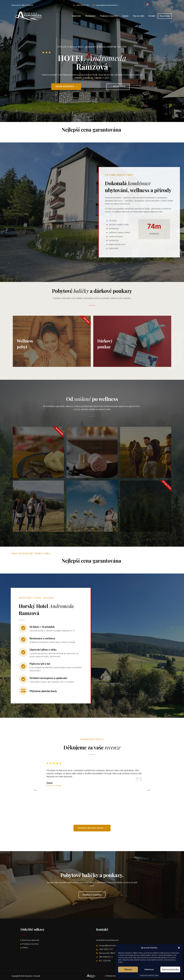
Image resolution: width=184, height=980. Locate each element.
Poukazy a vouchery (109, 16)
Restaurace (90, 16)
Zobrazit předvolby (170, 970)
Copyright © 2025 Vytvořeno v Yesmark (26, 976)
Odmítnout (149, 970)
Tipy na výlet (138, 16)
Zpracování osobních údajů (149, 975)
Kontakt (152, 16)
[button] (179, 948)
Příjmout (128, 970)
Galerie (125, 16)
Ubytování (76, 16)
